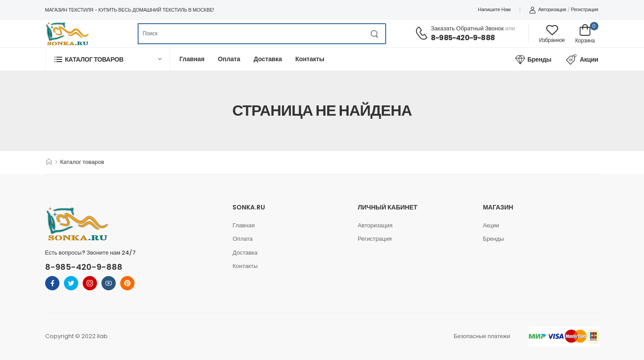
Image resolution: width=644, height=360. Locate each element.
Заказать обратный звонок (467, 28)
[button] (108, 59)
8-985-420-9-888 (463, 38)
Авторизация (548, 9)
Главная (192, 59)
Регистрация (584, 9)
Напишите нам (494, 9)
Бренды (533, 59)
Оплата (229, 59)
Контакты (310, 59)
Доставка (267, 59)
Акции (582, 59)
